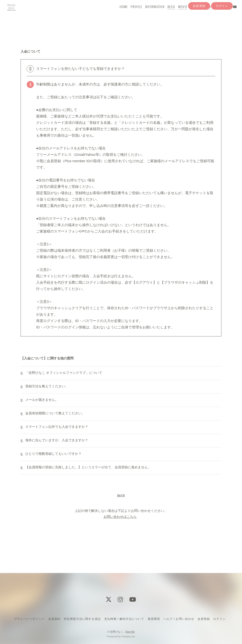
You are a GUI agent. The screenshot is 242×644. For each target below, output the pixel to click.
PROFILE (132, 13)
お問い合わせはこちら (120, 546)
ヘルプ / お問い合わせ (179, 619)
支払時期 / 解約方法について (124, 619)
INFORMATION (150, 13)
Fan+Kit (130, 632)
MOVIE (178, 13)
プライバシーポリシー (29, 619)
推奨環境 (154, 619)
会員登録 (199, 22)
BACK (121, 525)
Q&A (203, 13)
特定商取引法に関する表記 (82, 619)
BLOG (167, 13)
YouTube (191, 13)
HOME (119, 13)
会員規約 (54, 619)
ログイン (222, 22)
